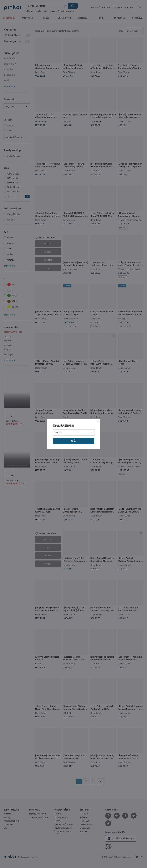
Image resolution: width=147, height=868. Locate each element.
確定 (73, 441)
